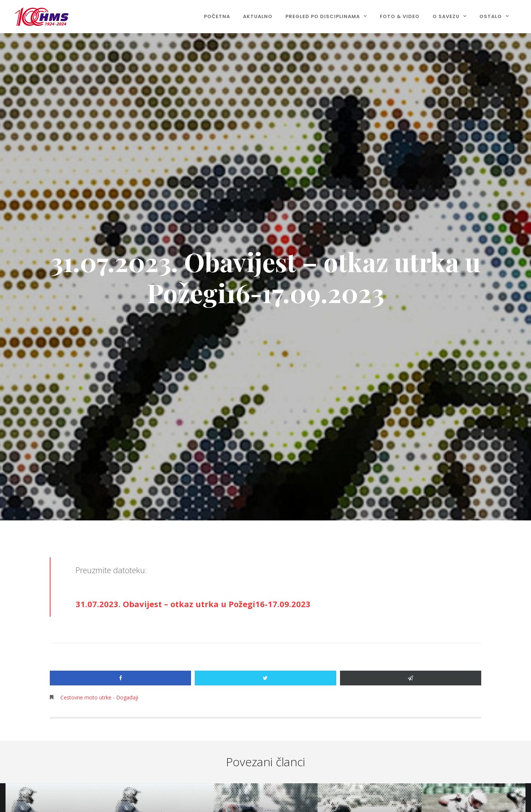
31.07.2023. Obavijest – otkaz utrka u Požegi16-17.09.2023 (193, 604)
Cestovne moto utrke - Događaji (99, 697)
